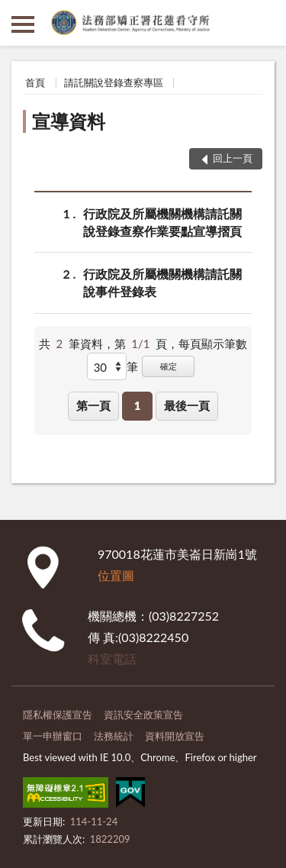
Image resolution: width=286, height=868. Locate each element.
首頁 (35, 82)
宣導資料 (69, 121)
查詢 (263, 23)
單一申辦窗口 (53, 736)
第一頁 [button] (93, 405)
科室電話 (112, 658)
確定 (169, 366)
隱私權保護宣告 (58, 715)
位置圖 (116, 575)
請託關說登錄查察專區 (114, 82)
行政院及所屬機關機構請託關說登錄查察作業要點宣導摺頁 (162, 221)
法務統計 (114, 736)
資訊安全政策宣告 (143, 715)
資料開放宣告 (175, 736)
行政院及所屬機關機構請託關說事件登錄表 (162, 282)
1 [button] (138, 405)
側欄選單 (23, 24)
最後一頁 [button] (187, 405)
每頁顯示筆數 (213, 344)
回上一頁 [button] (233, 158)
